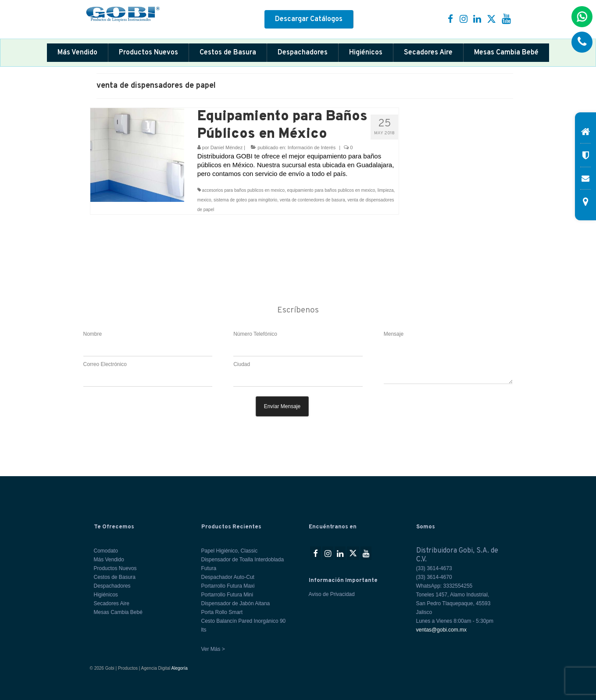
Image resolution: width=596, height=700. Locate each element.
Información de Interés (312, 147)
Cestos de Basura (228, 53)
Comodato (106, 551)
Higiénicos (366, 53)
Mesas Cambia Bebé (506, 53)
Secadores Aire (428, 53)
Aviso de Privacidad (332, 594)
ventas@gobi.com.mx (442, 630)
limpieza (386, 190)
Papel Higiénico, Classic (230, 551)
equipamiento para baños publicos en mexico (331, 190)
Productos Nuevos (148, 53)
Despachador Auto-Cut (228, 577)
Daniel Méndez (227, 147)
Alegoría (180, 668)
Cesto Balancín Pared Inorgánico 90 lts (244, 625)
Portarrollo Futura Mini (227, 595)
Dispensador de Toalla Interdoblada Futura (243, 564)
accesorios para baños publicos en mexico (243, 190)
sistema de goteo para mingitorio (245, 200)
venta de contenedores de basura (312, 200)
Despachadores (303, 53)
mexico (204, 200)
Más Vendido (77, 53)
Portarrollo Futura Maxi (228, 586)
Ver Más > (213, 649)
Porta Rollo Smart (222, 612)
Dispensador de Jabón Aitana (236, 603)
